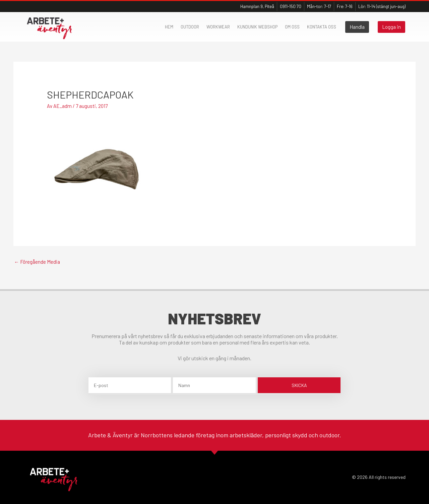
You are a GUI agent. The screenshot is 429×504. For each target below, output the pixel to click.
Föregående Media (37, 262)
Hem (169, 27)
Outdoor (190, 27)
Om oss (292, 27)
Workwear (218, 27)
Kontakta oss (322, 27)
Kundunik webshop (257, 27)
